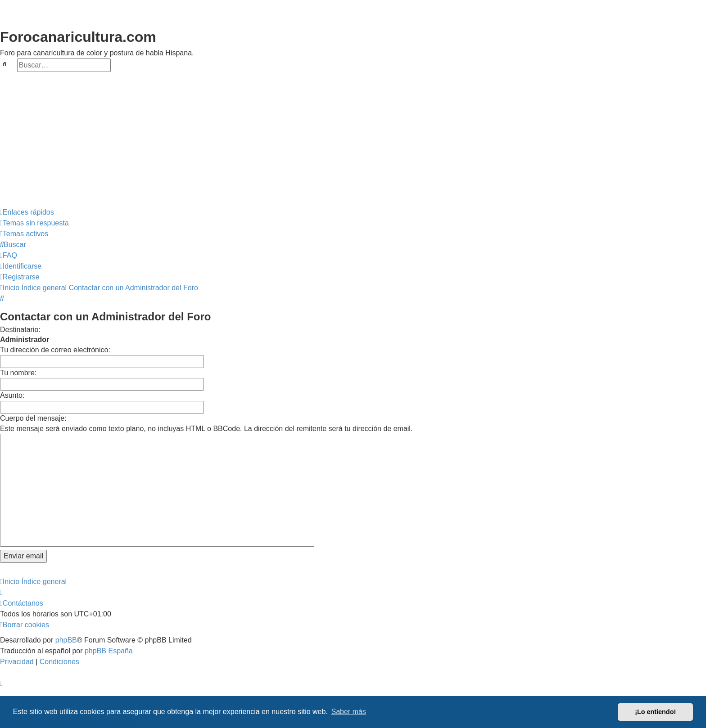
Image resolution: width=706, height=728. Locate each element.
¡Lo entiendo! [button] (655, 712)
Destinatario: (20, 330)
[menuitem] (34, 223)
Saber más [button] (349, 712)
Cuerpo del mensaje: (33, 418)
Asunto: (12, 395)
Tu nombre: (18, 373)
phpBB (66, 640)
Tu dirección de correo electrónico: (55, 350)
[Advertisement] (353, 139)
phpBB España (109, 651)
